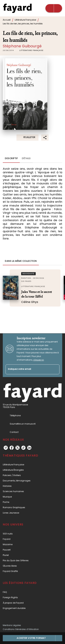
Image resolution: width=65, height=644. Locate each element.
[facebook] (12, 448)
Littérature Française (25, 20)
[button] (31, 50)
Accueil (7, 20)
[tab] (11, 159)
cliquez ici (39, 360)
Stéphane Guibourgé (22, 46)
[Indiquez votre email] (28, 369)
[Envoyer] (55, 369)
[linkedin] (29, 448)
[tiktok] (23, 448)
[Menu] (54, 8)
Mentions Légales (12, 625)
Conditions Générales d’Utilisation (21, 629)
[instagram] (6, 448)
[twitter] (18, 448)
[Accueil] (17, 8)
